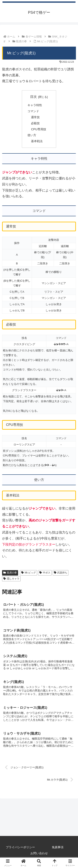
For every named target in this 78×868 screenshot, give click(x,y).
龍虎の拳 (10, 573)
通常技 (35, 117)
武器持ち (61, 573)
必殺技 (35, 123)
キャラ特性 (35, 105)
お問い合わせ (39, 853)
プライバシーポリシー (20, 847)
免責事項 (58, 847)
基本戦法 (37, 141)
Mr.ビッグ (28, 573)
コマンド (33, 111)
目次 (33, 97)
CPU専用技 (38, 129)
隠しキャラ (11, 579)
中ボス (45, 573)
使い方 (32, 135)
